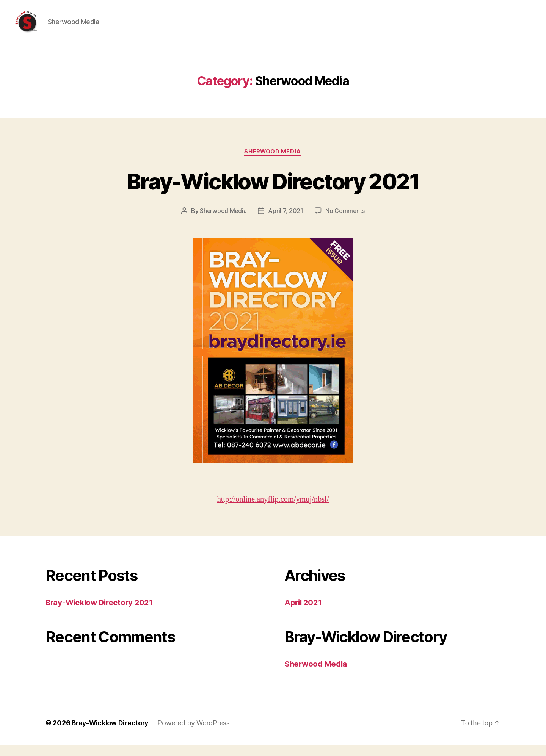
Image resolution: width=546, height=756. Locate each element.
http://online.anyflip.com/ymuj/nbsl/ (273, 511)
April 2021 (304, 614)
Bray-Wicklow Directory (111, 735)
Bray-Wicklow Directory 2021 (273, 192)
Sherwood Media (273, 163)
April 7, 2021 (286, 222)
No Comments (345, 222)
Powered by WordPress (196, 735)
